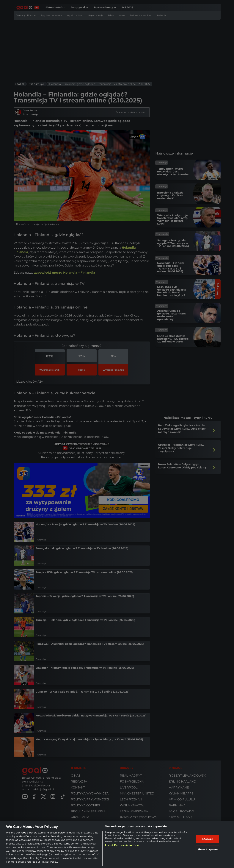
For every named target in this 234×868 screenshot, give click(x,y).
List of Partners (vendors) (122, 845)
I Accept (207, 839)
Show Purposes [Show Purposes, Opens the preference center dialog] (208, 849)
